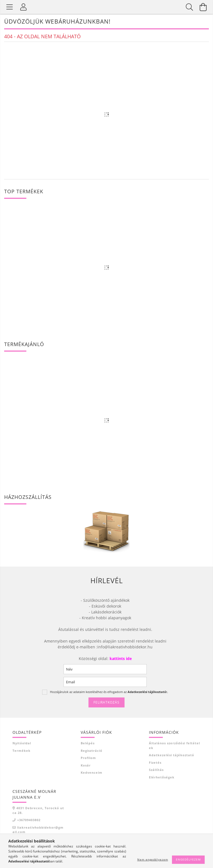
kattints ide (120, 658)
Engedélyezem (188, 859)
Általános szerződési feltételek (174, 745)
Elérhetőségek (162, 777)
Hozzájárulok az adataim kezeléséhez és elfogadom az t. (109, 692)
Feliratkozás (106, 702)
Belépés (88, 743)
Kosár (86, 765)
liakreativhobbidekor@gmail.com (38, 830)
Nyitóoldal (22, 743)
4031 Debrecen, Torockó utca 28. (38, 810)
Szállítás (156, 770)
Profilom (88, 758)
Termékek (21, 751)
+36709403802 (29, 820)
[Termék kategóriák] (10, 7)
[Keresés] (189, 7)
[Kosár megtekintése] (203, 7)
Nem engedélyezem (153, 859)
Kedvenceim (92, 772)
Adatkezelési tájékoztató (172, 755)
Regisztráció (92, 751)
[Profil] (24, 7)
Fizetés (155, 762)
